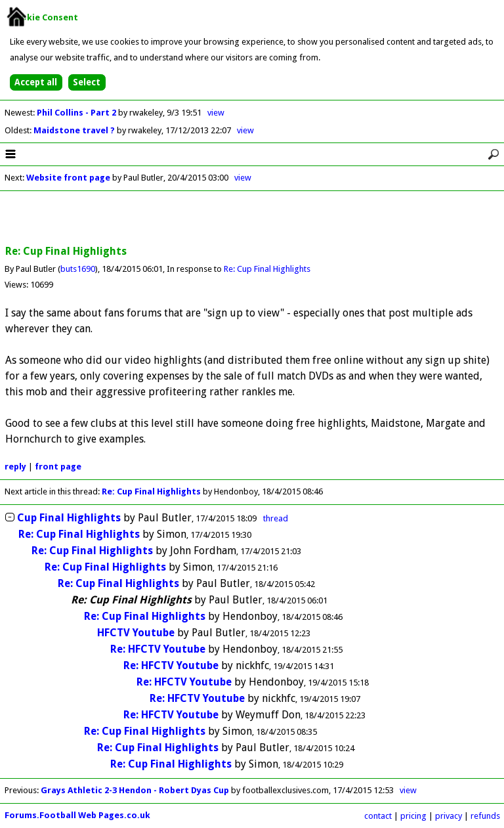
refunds (485, 816)
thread (276, 518)
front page (58, 467)
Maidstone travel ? (75, 130)
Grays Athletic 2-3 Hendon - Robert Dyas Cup (135, 790)
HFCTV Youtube (136, 633)
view (216, 113)
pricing (413, 816)
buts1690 (78, 269)
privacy (449, 816)
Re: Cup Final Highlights (267, 269)
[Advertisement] (252, 219)
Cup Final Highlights (69, 518)
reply (15, 467)
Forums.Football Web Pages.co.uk (77, 815)
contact (378, 816)
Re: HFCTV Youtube (158, 649)
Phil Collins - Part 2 (77, 113)
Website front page (68, 178)
